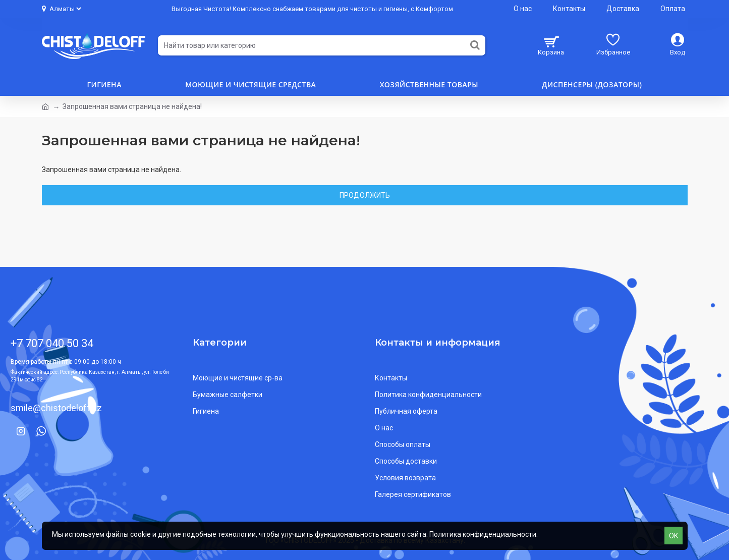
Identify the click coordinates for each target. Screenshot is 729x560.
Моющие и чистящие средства (250, 85)
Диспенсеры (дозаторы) (592, 85)
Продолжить (365, 195)
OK (674, 536)
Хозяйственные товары (429, 85)
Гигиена (104, 85)
